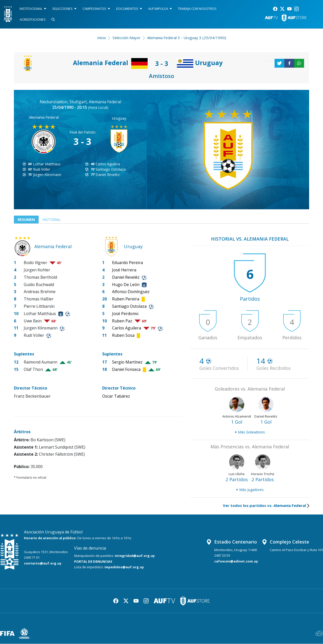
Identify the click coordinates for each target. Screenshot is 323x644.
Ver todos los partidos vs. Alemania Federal (266, 506)
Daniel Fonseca (126, 370)
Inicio (102, 38)
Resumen (27, 220)
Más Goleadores (250, 432)
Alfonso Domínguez (131, 292)
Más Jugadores (250, 490)
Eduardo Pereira (127, 263)
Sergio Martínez (127, 362)
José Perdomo (125, 314)
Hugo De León (126, 285)
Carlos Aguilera (108, 164)
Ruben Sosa (123, 336)
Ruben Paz (122, 321)
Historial (53, 220)
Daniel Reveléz (108, 175)
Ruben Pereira (126, 299)
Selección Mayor (127, 38)
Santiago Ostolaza (111, 169)
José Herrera (124, 270)
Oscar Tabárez (116, 396)
